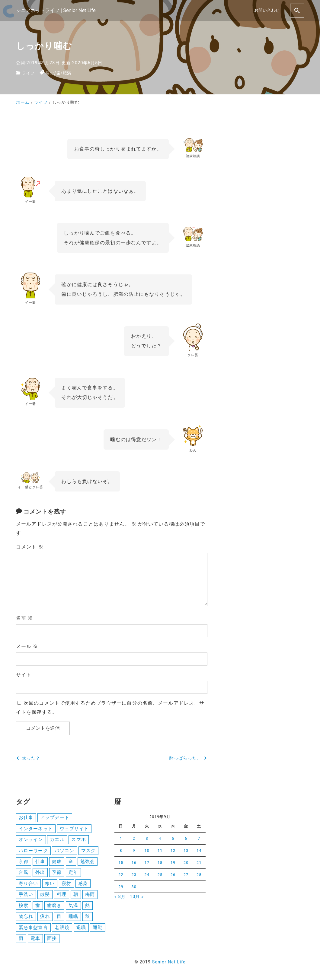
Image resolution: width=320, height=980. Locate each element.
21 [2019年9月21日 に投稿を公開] (199, 863)
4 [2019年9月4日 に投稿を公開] (160, 838)
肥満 (69, 73)
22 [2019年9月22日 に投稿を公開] (121, 875)
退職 (81, 930)
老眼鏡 (62, 930)
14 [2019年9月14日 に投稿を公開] (199, 850)
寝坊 (66, 885)
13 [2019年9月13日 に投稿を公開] (186, 850)
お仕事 (26, 817)
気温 (73, 908)
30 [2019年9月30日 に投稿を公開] (134, 887)
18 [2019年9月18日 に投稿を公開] (160, 863)
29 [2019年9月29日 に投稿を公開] (121, 887)
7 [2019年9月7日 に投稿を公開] (199, 838)
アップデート (55, 817)
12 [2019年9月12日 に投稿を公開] (173, 850)
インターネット (36, 829)
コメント (30, 547)
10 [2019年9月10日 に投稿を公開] (147, 850)
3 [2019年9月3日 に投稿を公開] (147, 838)
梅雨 (90, 896)
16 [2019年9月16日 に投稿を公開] (134, 863)
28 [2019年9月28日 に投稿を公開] (199, 875)
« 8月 (120, 897)
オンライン (31, 840)
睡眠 (73, 919)
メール (27, 646)
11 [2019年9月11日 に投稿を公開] (160, 850)
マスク (88, 851)
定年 (73, 874)
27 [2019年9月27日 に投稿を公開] (186, 875)
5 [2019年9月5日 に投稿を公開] (173, 838)
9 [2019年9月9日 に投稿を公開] (134, 850)
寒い (50, 885)
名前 (24, 618)
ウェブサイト (74, 829)
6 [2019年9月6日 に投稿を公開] (186, 838)
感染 (83, 885)
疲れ (45, 919)
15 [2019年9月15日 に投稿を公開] (121, 863)
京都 (24, 862)
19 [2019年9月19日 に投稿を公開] (173, 863)
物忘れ (26, 919)
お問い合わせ (267, 10)
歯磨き (54, 908)
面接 (52, 941)
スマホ (78, 840)
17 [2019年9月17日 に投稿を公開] (147, 863)
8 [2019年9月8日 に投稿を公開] (121, 850)
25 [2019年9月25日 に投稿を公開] (160, 875)
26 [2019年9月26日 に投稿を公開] (173, 875)
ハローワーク (33, 851)
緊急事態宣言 (33, 930)
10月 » (137, 897)
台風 (24, 874)
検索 (24, 908)
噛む (51, 73)
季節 (57, 874)
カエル (57, 840)
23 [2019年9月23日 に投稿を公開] (134, 875)
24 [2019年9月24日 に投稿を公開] (147, 875)
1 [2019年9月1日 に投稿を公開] (121, 838)
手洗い (26, 896)
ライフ (29, 73)
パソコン (64, 851)
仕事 (40, 862)
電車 (35, 941)
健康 (57, 862)
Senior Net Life (169, 965)
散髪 (45, 896)
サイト (24, 675)
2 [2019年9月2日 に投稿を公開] (134, 838)
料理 (62, 896)
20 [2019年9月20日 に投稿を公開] (186, 863)
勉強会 (88, 862)
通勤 (98, 930)
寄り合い (28, 885)
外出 (40, 874)
